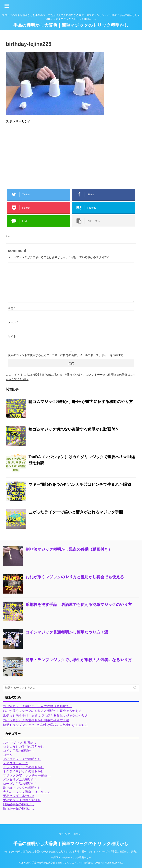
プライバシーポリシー (71, 834)
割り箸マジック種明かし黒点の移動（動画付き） (69, 549)
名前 (12, 308)
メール (13, 322)
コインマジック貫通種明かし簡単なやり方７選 (67, 632)
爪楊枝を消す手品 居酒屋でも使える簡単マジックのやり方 (79, 605)
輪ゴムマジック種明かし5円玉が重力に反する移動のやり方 (81, 402)
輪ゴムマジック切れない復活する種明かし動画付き (74, 429)
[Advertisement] (71, 154)
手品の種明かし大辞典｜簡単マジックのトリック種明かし (71, 25)
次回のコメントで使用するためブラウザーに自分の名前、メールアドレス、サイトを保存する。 (67, 355)
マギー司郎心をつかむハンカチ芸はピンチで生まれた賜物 (80, 484)
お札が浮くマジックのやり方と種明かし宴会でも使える (75, 577)
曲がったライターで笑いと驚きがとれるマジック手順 (76, 512)
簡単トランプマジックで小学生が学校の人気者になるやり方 (79, 660)
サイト (12, 336)
